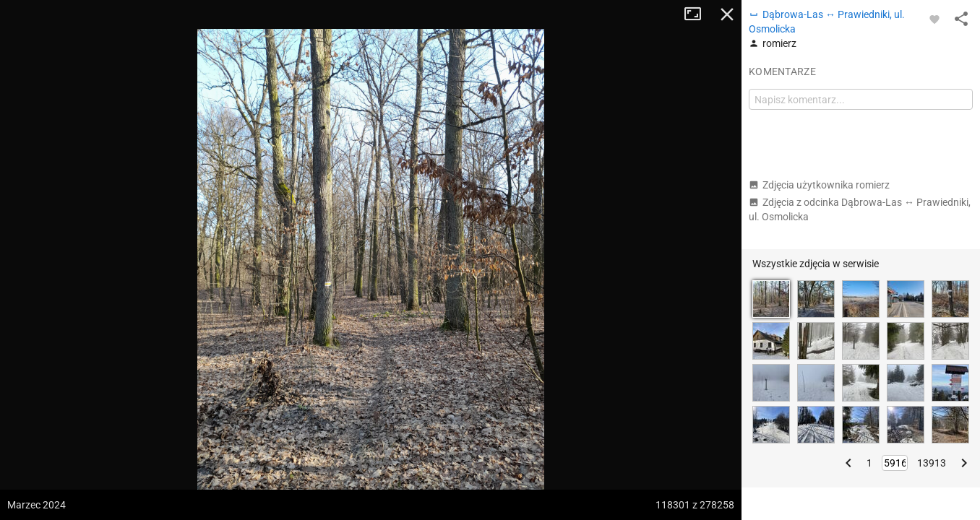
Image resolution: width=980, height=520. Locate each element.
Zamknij (727, 14)
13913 (932, 463)
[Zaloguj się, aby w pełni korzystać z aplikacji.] (934, 19)
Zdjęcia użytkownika (819, 185)
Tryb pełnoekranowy (698, 14)
